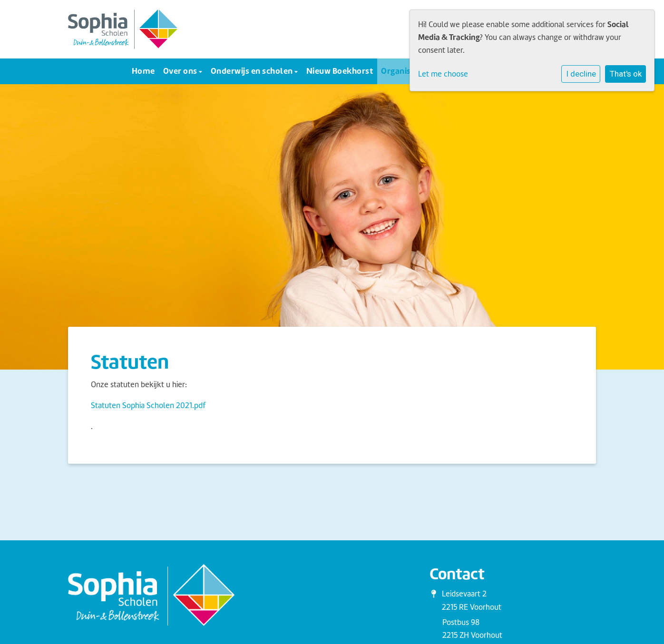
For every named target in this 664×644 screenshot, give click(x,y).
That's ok (626, 74)
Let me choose (443, 74)
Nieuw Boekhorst (340, 71)
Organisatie (404, 71)
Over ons (181, 71)
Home (143, 71)
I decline (581, 74)
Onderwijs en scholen (253, 71)
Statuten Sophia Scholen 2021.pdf (148, 405)
